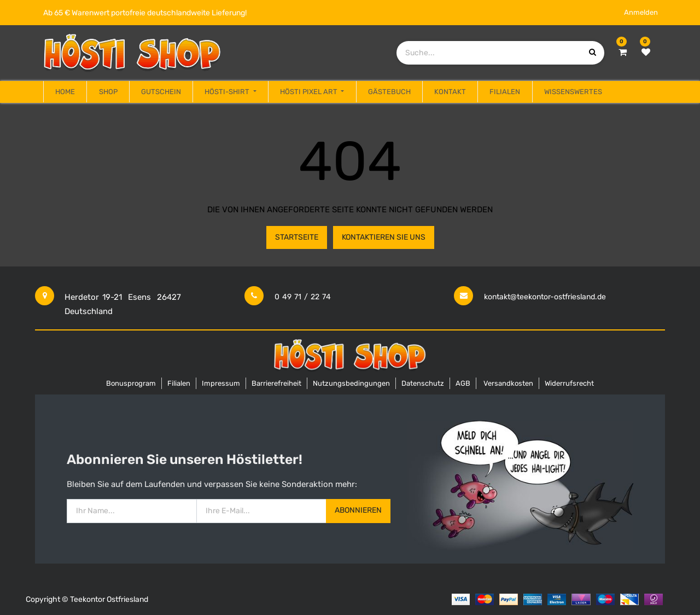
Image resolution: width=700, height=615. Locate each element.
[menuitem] (65, 92)
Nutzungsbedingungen (351, 383)
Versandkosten (508, 383)
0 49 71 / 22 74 (303, 297)
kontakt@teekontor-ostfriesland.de (545, 297)
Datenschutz (423, 383)
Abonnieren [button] (358, 510)
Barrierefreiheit (276, 383)
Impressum (221, 383)
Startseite (297, 237)
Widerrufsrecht (569, 383)
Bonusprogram (131, 383)
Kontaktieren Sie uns (384, 237)
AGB (463, 383)
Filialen (179, 383)
